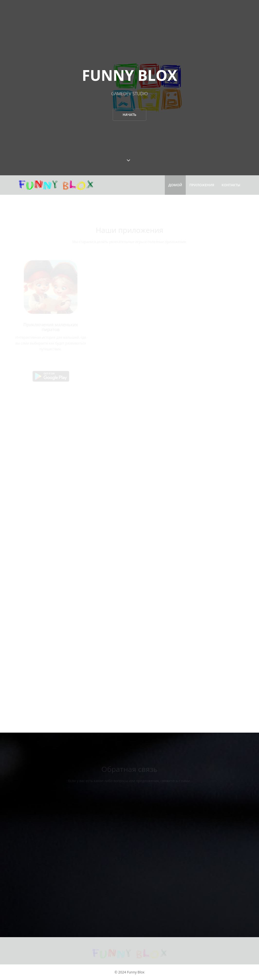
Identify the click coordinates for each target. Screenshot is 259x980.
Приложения (202, 185)
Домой (175, 185)
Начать (129, 115)
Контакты (231, 185)
